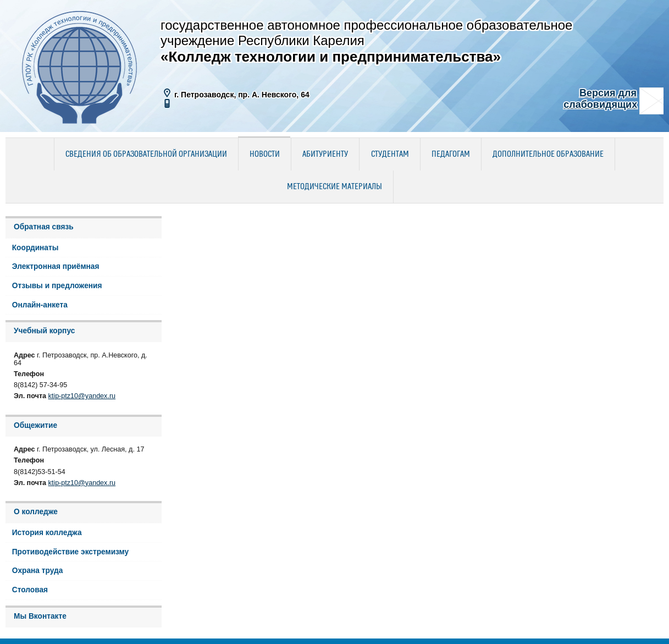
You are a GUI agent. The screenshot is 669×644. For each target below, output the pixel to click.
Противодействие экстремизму (70, 552)
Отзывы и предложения (57, 286)
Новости (265, 155)
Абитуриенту (325, 155)
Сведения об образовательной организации (146, 155)
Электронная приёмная (56, 266)
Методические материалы (334, 187)
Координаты (35, 248)
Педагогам (451, 155)
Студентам (390, 155)
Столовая (30, 590)
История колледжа (47, 533)
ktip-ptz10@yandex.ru (82, 396)
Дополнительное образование (548, 155)
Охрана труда (38, 571)
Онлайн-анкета (40, 305)
